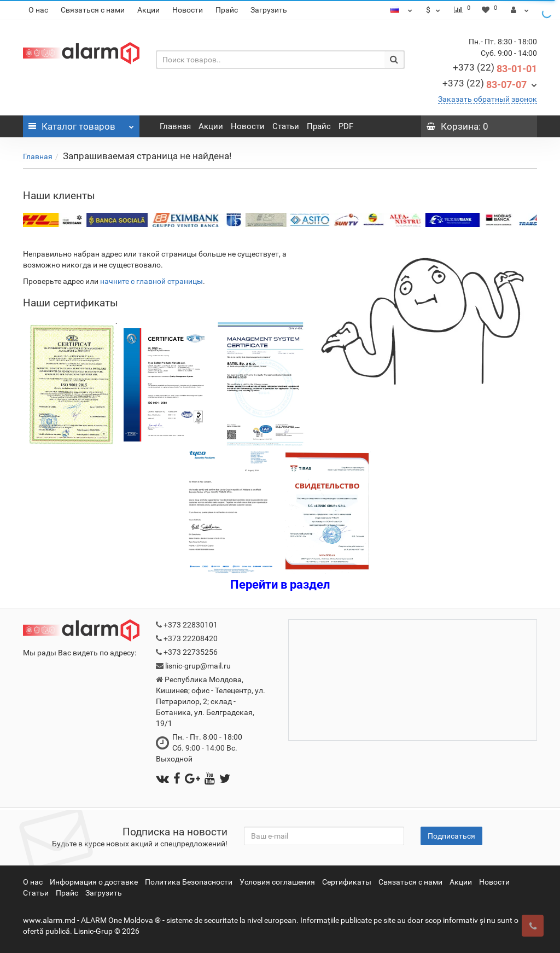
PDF (346, 126)
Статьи (286, 126)
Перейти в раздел (280, 585)
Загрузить (269, 10)
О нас (38, 10)
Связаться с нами (93, 10)
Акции (148, 10)
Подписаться (451, 836)
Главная (175, 126)
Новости (188, 10)
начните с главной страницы (151, 281)
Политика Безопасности (189, 882)
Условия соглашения (277, 882)
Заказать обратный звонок (488, 99)
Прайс (227, 10)
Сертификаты (347, 882)
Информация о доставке (94, 882)
